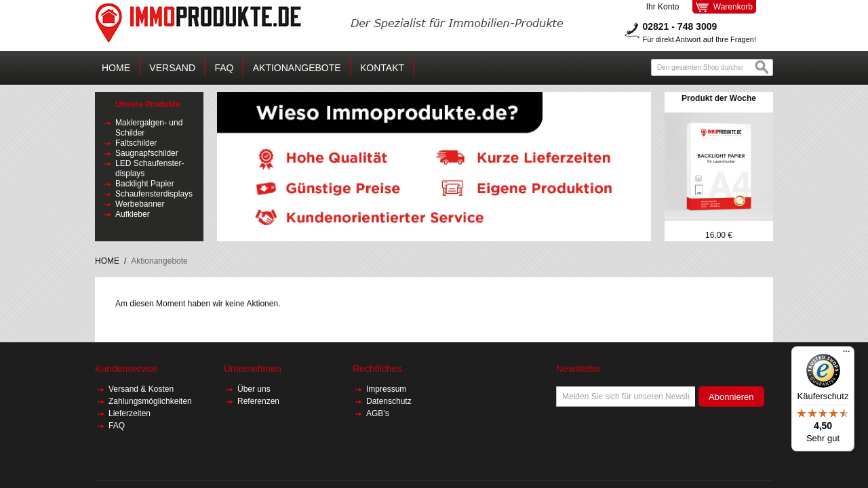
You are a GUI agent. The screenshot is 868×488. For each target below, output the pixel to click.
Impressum (386, 389)
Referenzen (258, 401)
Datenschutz (389, 401)
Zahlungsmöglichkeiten (150, 401)
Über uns (255, 389)
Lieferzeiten (130, 413)
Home (116, 68)
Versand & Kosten (142, 389)
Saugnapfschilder (147, 153)
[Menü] (846, 354)
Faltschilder (136, 143)
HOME (107, 261)
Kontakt (382, 68)
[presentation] (659, 433)
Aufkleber (133, 214)
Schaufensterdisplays (154, 194)
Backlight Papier (145, 184)
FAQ (224, 68)
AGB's (378, 413)
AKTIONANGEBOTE (297, 68)
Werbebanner (140, 204)
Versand (172, 68)
